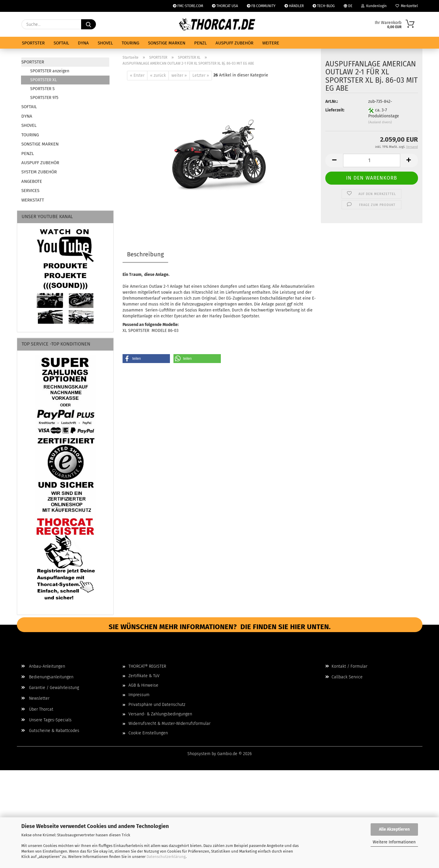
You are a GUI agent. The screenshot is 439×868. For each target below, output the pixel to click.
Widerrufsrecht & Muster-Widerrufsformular (169, 724)
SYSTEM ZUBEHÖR (39, 172)
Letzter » (201, 75)
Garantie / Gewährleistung (50, 688)
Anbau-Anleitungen (43, 666)
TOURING (130, 43)
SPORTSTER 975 (44, 98)
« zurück (158, 75)
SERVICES (30, 191)
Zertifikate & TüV (144, 676)
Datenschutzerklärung (166, 857)
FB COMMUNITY (261, 6)
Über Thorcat (37, 709)
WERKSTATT (33, 200)
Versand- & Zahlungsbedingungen (160, 714)
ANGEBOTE (32, 181)
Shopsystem (199, 754)
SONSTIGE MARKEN (167, 43)
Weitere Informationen (394, 842)
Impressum (139, 695)
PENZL (200, 43)
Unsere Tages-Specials (46, 720)
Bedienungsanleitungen (47, 677)
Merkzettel (407, 6)
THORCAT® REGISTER (147, 666)
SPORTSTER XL (44, 80)
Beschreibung (145, 254)
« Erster (137, 75)
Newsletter (35, 698)
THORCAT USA (225, 6)
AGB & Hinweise (143, 685)
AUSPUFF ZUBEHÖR (234, 43)
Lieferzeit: (335, 115)
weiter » (179, 75)
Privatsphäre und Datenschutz (157, 705)
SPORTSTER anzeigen (50, 71)
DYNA (83, 43)
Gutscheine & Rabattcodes (50, 731)
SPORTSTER (33, 43)
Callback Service (344, 677)
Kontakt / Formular (346, 666)
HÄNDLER (294, 6)
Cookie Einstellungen (148, 733)
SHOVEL (105, 43)
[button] (334, 165)
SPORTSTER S (42, 89)
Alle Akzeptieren (394, 829)
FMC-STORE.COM (188, 6)
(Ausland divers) (380, 127)
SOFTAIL (61, 43)
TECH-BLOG (324, 6)
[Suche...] (89, 24)
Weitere (271, 43)
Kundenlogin (374, 6)
